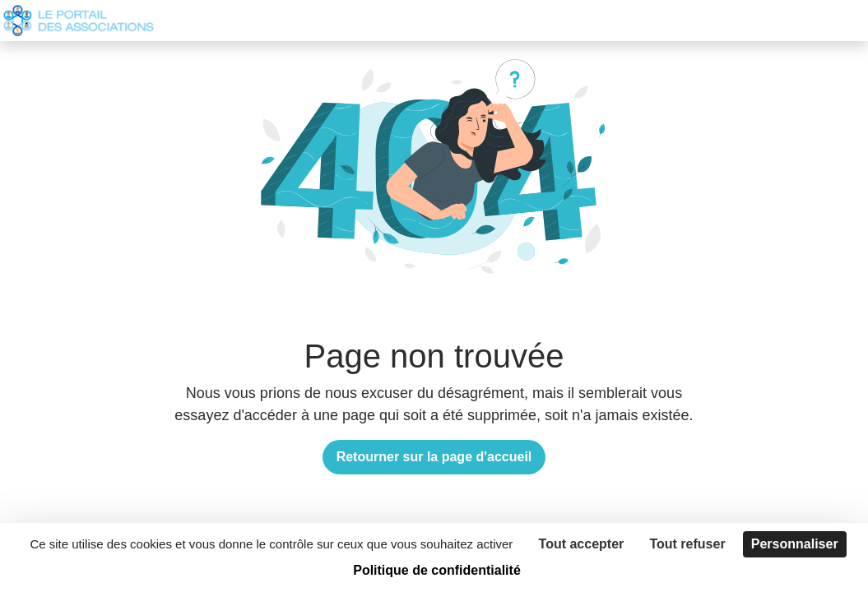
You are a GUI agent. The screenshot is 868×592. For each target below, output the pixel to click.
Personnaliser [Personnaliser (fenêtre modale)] (795, 544)
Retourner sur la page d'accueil (434, 457)
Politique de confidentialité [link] (437, 570)
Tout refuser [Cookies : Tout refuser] (687, 544)
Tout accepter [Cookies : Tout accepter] (582, 544)
